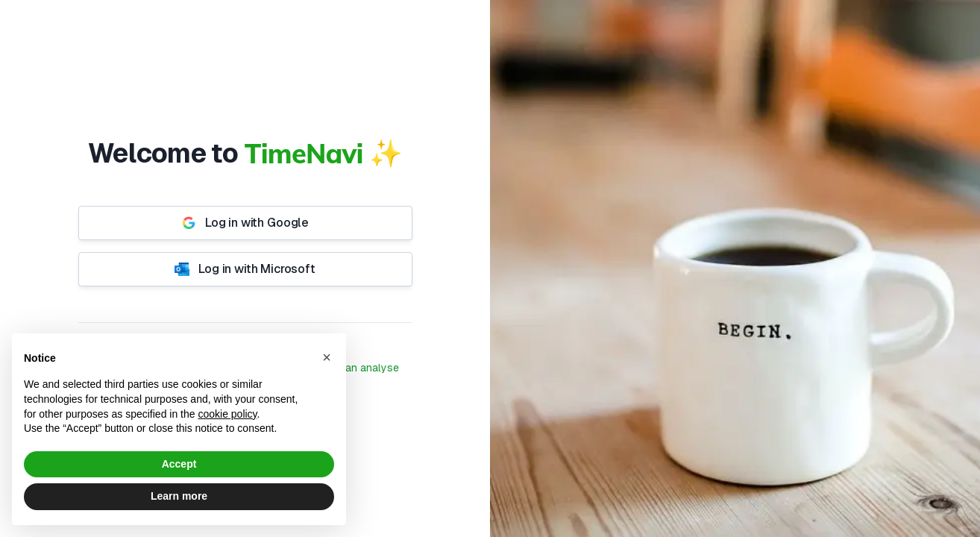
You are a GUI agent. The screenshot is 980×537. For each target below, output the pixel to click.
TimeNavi (304, 153)
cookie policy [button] (227, 414)
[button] (327, 357)
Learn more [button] (179, 496)
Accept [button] (179, 464)
